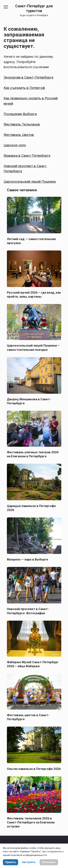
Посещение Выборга (20, 114)
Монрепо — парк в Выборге (27, 559)
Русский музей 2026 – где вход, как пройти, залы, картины (34, 295)
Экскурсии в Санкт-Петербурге (28, 77)
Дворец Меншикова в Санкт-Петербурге (29, 401)
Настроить (29, 862)
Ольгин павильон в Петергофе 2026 (34, 769)
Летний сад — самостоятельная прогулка (31, 241)
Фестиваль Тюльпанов (22, 124)
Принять (11, 862)
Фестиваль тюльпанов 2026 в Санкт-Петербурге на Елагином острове (31, 822)
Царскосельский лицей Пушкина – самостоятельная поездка (33, 347)
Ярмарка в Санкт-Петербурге (27, 156)
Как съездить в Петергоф (24, 88)
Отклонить (49, 862)
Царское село (15, 145)
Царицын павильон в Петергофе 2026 (31, 508)
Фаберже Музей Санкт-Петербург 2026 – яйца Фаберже (33, 664)
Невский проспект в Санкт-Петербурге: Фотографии (28, 611)
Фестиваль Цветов (19, 135)
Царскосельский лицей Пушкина (30, 182)
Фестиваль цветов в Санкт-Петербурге (28, 717)
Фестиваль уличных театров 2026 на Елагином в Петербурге (33, 454)
